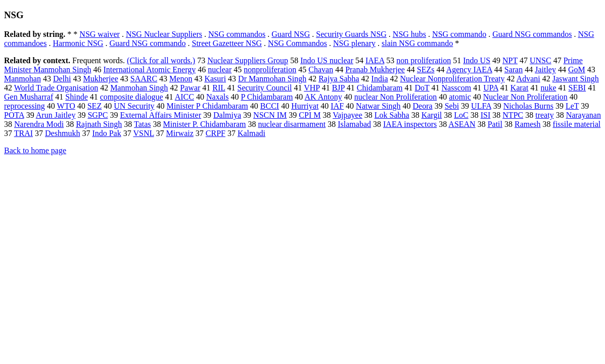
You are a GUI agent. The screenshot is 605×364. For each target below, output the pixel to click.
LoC (461, 115)
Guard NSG (291, 34)
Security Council (265, 88)
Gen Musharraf (29, 97)
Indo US (477, 60)
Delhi (62, 79)
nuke (548, 88)
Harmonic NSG (78, 43)
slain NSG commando (417, 43)
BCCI (270, 106)
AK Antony (323, 97)
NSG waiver (100, 34)
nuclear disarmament (292, 124)
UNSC (541, 60)
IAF (337, 106)
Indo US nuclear (327, 60)
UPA (491, 88)
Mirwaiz (180, 133)
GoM (577, 70)
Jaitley (545, 70)
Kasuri (215, 79)
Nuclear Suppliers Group (248, 60)
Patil (495, 124)
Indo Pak (106, 133)
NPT (510, 60)
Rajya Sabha (339, 79)
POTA (14, 115)
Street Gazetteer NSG (227, 43)
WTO (66, 106)
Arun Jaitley (56, 115)
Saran (514, 70)
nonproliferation (270, 70)
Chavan (321, 70)
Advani (528, 79)
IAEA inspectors (410, 124)
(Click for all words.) (161, 60)
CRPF (216, 133)
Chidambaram (380, 88)
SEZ (95, 106)
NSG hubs (409, 34)
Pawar (190, 88)
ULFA (481, 106)
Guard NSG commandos (532, 34)
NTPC (513, 115)
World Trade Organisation (56, 88)
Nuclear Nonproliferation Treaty (452, 79)
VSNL (143, 133)
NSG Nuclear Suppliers (164, 34)
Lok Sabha (392, 115)
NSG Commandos (297, 43)
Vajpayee (347, 115)
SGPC (98, 115)
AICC (184, 97)
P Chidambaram (267, 97)
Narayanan (584, 115)
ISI (486, 115)
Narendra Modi (39, 124)
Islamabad (354, 124)
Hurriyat (305, 106)
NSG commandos (237, 34)
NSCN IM (270, 115)
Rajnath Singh (99, 124)
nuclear (220, 70)
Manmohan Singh (139, 88)
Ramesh (528, 124)
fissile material (577, 124)
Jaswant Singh (576, 79)
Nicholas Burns (528, 106)
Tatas (143, 124)
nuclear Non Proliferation (396, 97)
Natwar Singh (378, 106)
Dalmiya (227, 115)
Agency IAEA (469, 70)
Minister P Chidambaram (207, 106)
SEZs (426, 70)
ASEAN (462, 124)
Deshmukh (62, 133)
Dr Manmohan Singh (272, 79)
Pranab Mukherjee (375, 70)
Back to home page (35, 150)
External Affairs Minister (160, 115)
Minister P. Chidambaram (205, 124)
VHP (312, 88)
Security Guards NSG (351, 34)
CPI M (310, 115)
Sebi (452, 106)
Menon (181, 79)
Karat (520, 88)
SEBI (577, 88)
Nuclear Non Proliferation (525, 97)
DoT (422, 88)
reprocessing (25, 106)
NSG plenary (354, 43)
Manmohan (22, 79)
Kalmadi (251, 133)
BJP (338, 88)
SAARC (144, 79)
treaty (544, 115)
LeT (572, 106)
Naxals (217, 97)
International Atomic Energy (149, 70)
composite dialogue (132, 97)
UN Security (134, 106)
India (380, 79)
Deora (423, 106)
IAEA (375, 60)
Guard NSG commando (147, 43)
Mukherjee (100, 79)
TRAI (24, 133)
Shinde (76, 97)
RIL (219, 88)
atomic (460, 97)
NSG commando (459, 34)
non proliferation (424, 60)
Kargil (432, 115)
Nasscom (457, 88)
